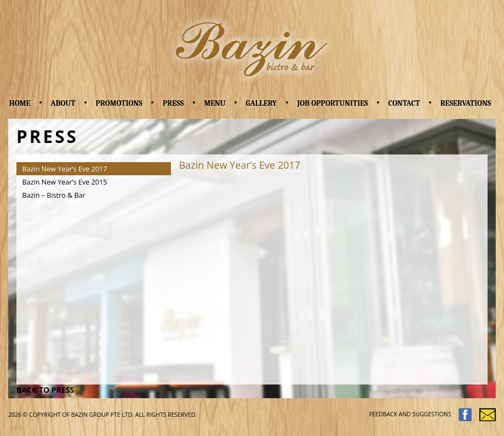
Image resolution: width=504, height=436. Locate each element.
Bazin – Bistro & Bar (54, 195)
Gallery (262, 103)
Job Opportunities (332, 103)
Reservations (466, 103)
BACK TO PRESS (45, 390)
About (63, 103)
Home (20, 103)
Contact (404, 103)
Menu (214, 103)
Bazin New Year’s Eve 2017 (65, 169)
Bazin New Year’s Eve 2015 (65, 182)
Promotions (119, 103)
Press (173, 103)
